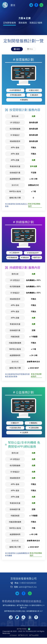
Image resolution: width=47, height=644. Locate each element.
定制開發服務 (10, 23)
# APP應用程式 (15, 90)
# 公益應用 (24, 432)
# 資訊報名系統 (15, 428)
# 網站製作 (34, 95)
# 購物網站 (24, 100)
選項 (13, 5)
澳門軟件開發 (22, 629)
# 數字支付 (37, 257)
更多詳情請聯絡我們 (34, 205)
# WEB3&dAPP (33, 253)
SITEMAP (13, 635)
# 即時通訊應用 (16, 95)
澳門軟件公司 (23, 635)
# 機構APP (15, 423)
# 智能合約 (25, 257)
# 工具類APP (14, 253)
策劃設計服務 (36, 23)
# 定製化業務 (34, 428)
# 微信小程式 (34, 90)
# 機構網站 (33, 423)
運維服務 (23, 23)
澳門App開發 (34, 635)
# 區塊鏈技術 (12, 257)
